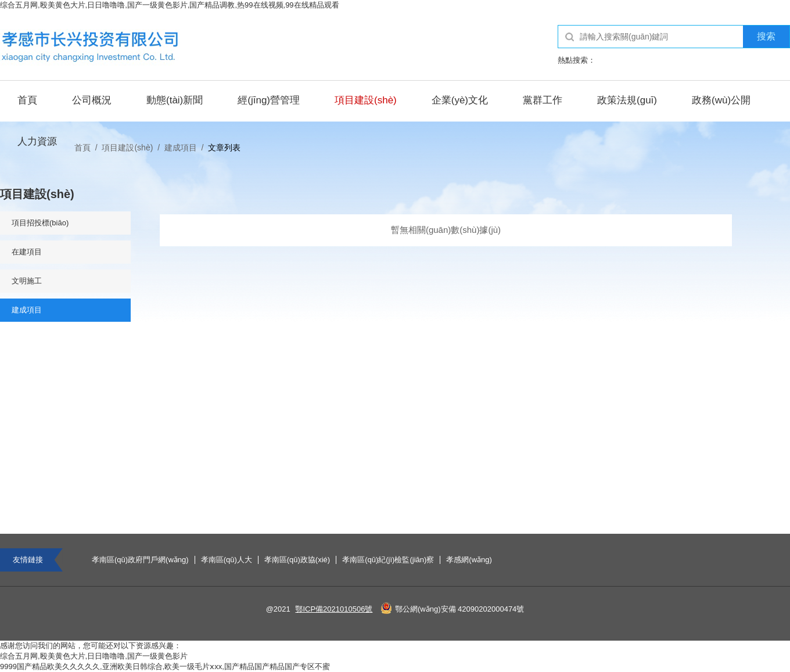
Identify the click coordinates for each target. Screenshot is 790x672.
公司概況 (92, 100)
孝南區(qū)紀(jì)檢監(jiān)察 (388, 560)
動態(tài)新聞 (175, 100)
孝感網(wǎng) (469, 560)
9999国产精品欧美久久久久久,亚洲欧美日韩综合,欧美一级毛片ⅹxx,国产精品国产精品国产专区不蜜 (165, 666)
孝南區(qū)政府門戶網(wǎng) (140, 560)
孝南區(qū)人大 (227, 560)
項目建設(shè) (366, 100)
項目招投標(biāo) (40, 223)
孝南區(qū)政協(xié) (297, 560)
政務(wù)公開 (721, 100)
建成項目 (181, 148)
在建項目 (27, 252)
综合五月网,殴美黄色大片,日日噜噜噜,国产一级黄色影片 (94, 656)
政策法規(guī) (627, 100)
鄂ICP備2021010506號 (334, 609)
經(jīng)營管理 (269, 100)
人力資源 (37, 141)
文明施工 (27, 281)
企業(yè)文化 (460, 100)
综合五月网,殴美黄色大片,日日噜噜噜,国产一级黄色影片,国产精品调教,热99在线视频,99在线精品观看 (170, 5)
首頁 (27, 100)
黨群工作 (543, 100)
